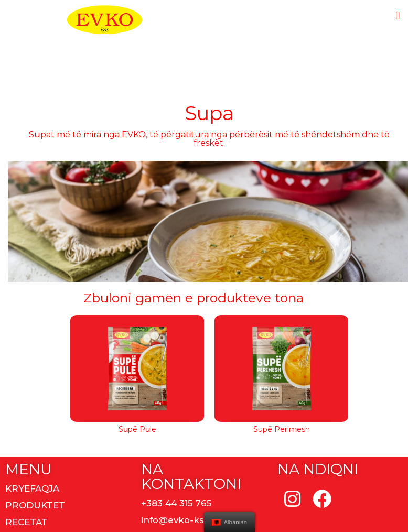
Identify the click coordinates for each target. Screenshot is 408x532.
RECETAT (26, 522)
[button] (398, 15)
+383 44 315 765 (176, 503)
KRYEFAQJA (32, 488)
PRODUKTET (35, 505)
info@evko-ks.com (184, 520)
